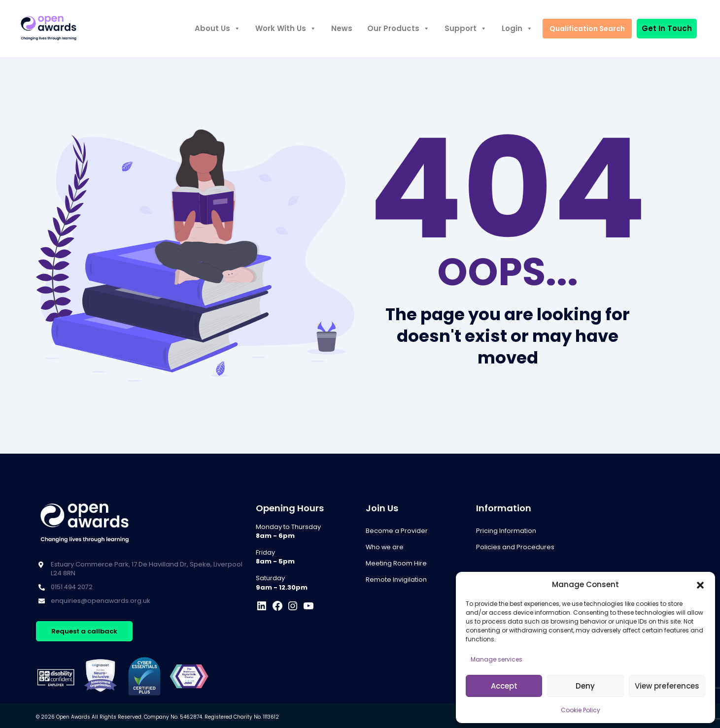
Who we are (385, 547)
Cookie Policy (581, 710)
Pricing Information (506, 531)
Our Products (397, 29)
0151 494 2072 (72, 587)
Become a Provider (397, 531)
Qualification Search (587, 29)
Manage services (497, 659)
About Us (217, 29)
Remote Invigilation (396, 579)
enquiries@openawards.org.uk (101, 601)
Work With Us (285, 29)
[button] (700, 585)
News (341, 28)
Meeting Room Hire (396, 563)
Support (465, 29)
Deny (585, 686)
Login (516, 29)
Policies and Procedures (515, 547)
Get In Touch (667, 28)
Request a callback (84, 631)
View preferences (667, 686)
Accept (504, 686)
